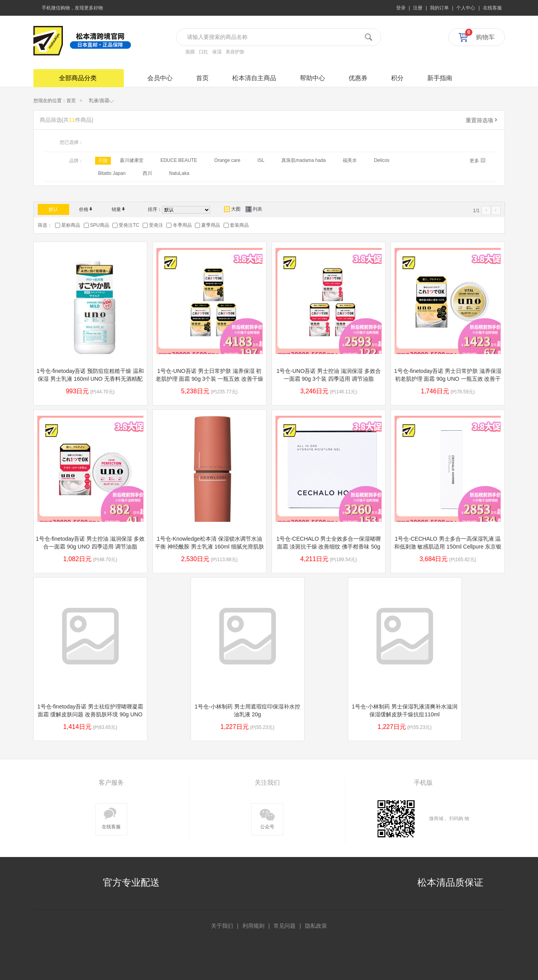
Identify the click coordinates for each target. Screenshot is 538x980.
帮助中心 (312, 78)
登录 (401, 8)
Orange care (227, 160)
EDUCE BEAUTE (179, 160)
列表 (254, 209)
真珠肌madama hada (304, 160)
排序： (155, 209)
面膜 (190, 52)
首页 (202, 78)
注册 (418, 8)
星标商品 (71, 225)
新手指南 (440, 78)
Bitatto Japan (112, 173)
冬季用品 (182, 225)
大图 (232, 209)
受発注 (156, 225)
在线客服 (492, 8)
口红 (204, 52)
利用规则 (253, 926)
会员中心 (160, 78)
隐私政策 (316, 926)
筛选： (45, 225)
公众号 (267, 818)
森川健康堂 (132, 160)
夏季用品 (211, 225)
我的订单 (439, 8)
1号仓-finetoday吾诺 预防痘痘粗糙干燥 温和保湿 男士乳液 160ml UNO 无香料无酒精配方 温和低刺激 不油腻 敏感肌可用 (90, 379)
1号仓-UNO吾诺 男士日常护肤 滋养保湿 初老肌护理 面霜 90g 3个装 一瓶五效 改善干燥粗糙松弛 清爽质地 (210, 379)
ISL (261, 160)
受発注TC (129, 225)
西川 (147, 173)
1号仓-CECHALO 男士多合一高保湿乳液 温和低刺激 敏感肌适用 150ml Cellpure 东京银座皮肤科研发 (448, 547)
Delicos (382, 160)
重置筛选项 (482, 120)
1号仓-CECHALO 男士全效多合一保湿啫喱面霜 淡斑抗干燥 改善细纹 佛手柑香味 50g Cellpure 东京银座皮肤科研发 (329, 547)
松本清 (48, 41)
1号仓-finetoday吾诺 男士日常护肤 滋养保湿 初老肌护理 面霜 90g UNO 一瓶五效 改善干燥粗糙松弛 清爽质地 (448, 379)
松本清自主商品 (254, 78)
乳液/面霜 (101, 100)
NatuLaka (179, 173)
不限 (103, 161)
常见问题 (285, 926)
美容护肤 (235, 52)
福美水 (350, 160)
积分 (397, 78)
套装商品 (239, 225)
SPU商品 (100, 225)
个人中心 (466, 8)
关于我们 (222, 926)
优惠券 (358, 78)
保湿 (217, 52)
